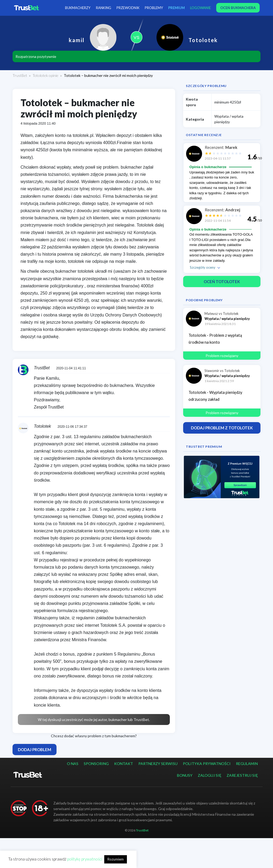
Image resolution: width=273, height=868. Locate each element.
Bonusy (185, 775)
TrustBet (20, 75)
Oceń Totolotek (222, 282)
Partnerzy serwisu (158, 764)
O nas (73, 764)
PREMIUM (177, 8)
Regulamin (247, 764)
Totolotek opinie (45, 75)
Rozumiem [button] (116, 859)
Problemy (154, 8)
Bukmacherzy (78, 8)
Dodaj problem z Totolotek (222, 428)
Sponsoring (96, 764)
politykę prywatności (85, 859)
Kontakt (124, 764)
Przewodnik (128, 8)
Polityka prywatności (207, 764)
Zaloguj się (210, 775)
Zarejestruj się (242, 775)
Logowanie (201, 8)
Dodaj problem (35, 750)
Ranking (104, 8)
